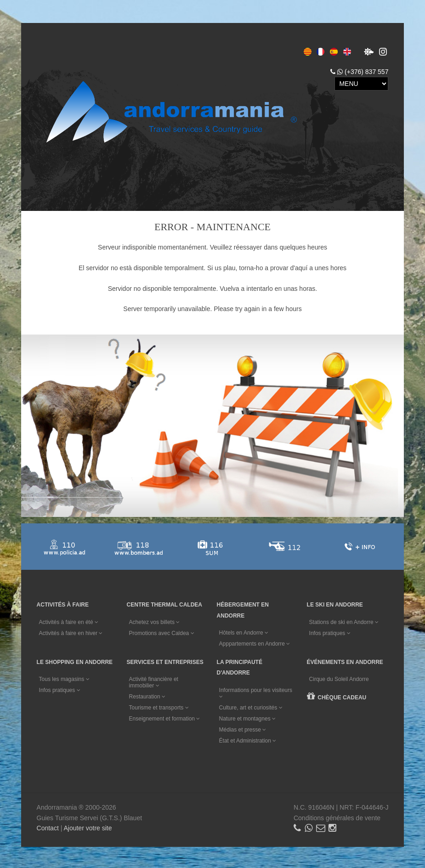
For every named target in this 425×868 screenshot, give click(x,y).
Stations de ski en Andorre (346, 621)
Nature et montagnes (248, 717)
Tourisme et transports (159, 706)
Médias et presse (244, 728)
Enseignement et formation (165, 717)
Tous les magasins (64, 678)
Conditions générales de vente (337, 816)
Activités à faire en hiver (71, 632)
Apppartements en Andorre (256, 643)
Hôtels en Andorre (245, 632)
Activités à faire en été (69, 621)
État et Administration (249, 739)
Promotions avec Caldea (162, 632)
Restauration (148, 695)
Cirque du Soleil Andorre (341, 678)
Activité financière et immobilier (154, 681)
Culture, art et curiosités (252, 706)
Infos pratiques (332, 632)
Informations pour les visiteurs (257, 691)
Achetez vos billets (155, 621)
